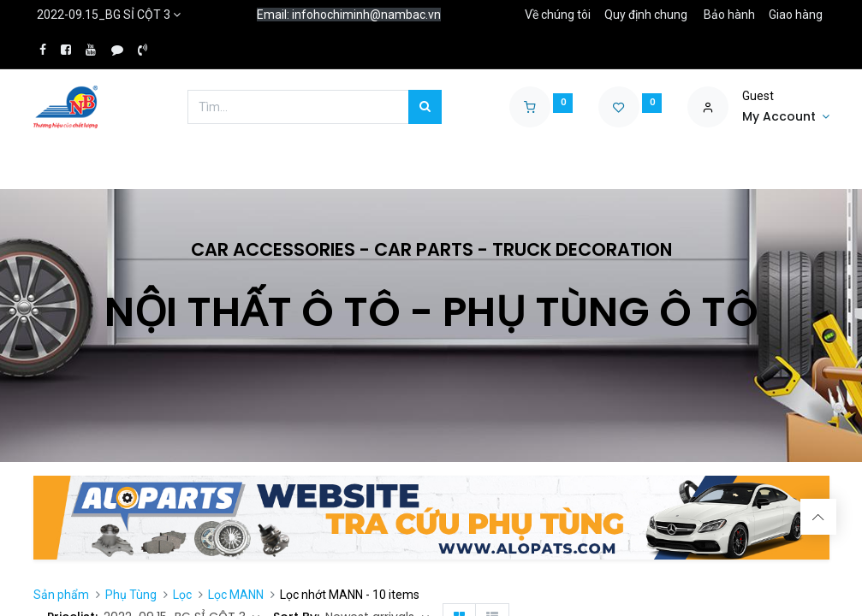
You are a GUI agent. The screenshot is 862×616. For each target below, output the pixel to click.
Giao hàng (796, 15)
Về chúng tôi (558, 15)
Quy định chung (646, 15)
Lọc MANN (236, 595)
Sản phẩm (61, 595)
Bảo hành (729, 15)
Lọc (182, 595)
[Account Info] (786, 117)
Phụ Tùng (131, 595)
